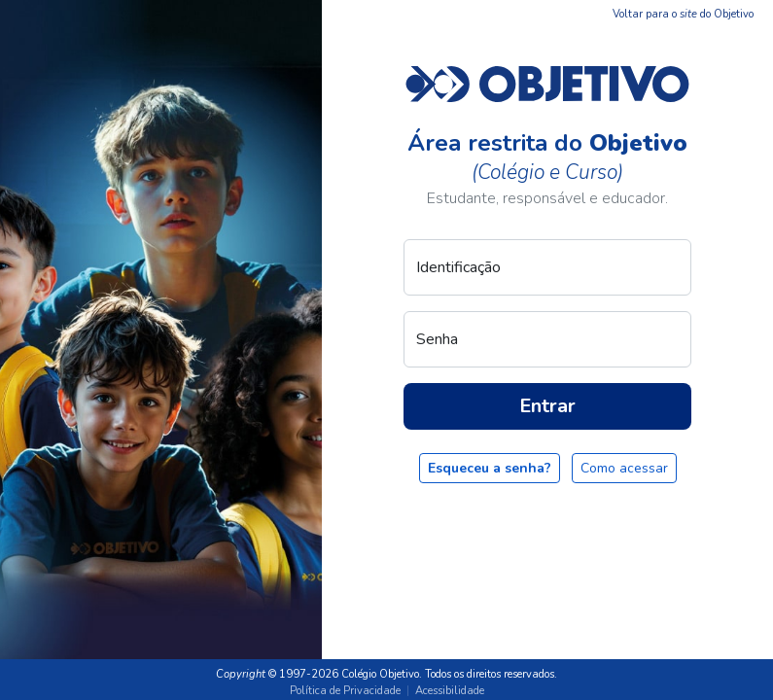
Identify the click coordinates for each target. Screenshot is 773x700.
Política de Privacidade (345, 691)
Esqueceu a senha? (490, 468)
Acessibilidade (450, 691)
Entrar (547, 406)
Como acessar (624, 468)
